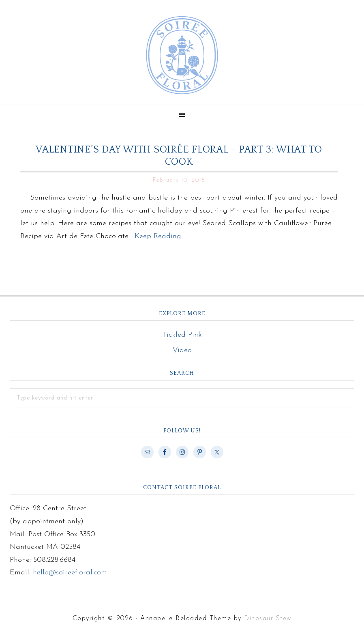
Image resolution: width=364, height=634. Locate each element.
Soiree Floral (182, 55)
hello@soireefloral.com (70, 573)
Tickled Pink (182, 335)
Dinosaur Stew (268, 619)
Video (182, 350)
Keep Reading (158, 236)
